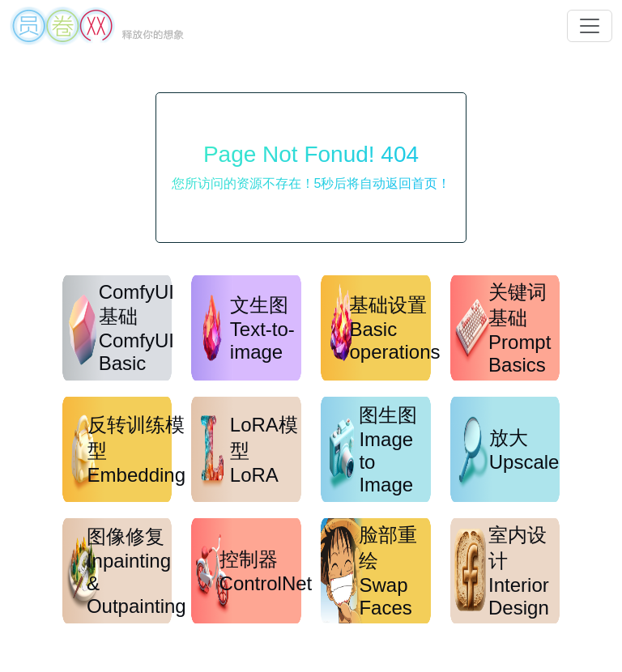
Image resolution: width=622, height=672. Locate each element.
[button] (590, 26)
